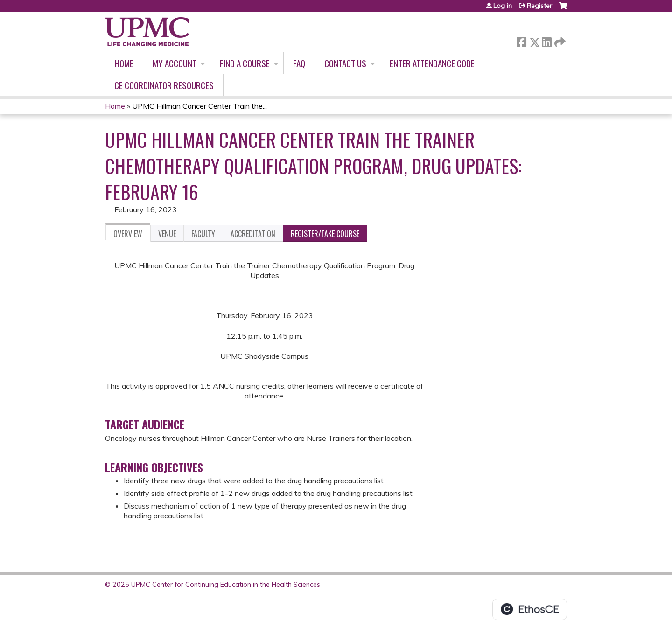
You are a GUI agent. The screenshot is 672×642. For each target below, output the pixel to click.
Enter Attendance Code (432, 63)
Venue (167, 234)
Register (539, 6)
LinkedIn (546, 40)
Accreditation (253, 234)
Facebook (521, 40)
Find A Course (245, 63)
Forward (559, 40)
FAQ (299, 63)
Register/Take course (325, 234)
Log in (503, 6)
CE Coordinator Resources (164, 85)
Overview (128, 234)
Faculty (203, 234)
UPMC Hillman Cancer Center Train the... (199, 106)
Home (124, 63)
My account (175, 63)
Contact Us (345, 63)
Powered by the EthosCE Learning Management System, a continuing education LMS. (530, 609)
